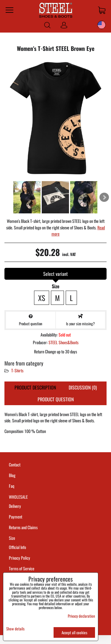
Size (12, 538)
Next (104, 197)
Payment (16, 517)
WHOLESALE (18, 497)
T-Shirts (17, 370)
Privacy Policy (20, 558)
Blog (12, 475)
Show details (15, 629)
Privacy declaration (81, 616)
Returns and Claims (23, 527)
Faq (12, 486)
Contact (15, 465)
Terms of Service (22, 568)
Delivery (15, 506)
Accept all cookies (74, 632)
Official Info (17, 547)
